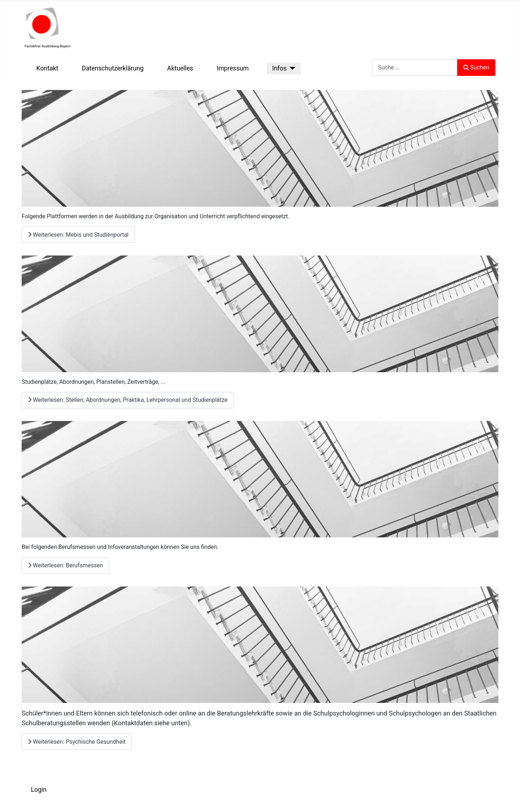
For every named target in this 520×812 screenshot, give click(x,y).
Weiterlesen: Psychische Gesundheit (77, 742)
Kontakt (47, 68)
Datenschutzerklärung (112, 68)
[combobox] (415, 67)
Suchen (476, 67)
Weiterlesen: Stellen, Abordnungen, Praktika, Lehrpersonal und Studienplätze (128, 400)
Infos (279, 68)
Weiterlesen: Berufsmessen (65, 565)
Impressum (233, 68)
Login (39, 790)
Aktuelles (180, 68)
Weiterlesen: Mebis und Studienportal (78, 235)
